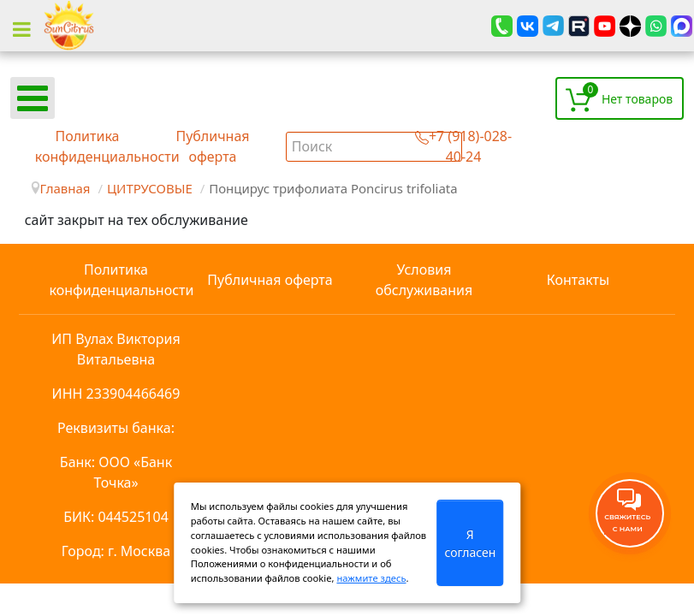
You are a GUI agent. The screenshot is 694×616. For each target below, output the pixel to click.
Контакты (578, 280)
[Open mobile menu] (33, 98)
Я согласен (470, 543)
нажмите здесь (371, 578)
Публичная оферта (270, 280)
